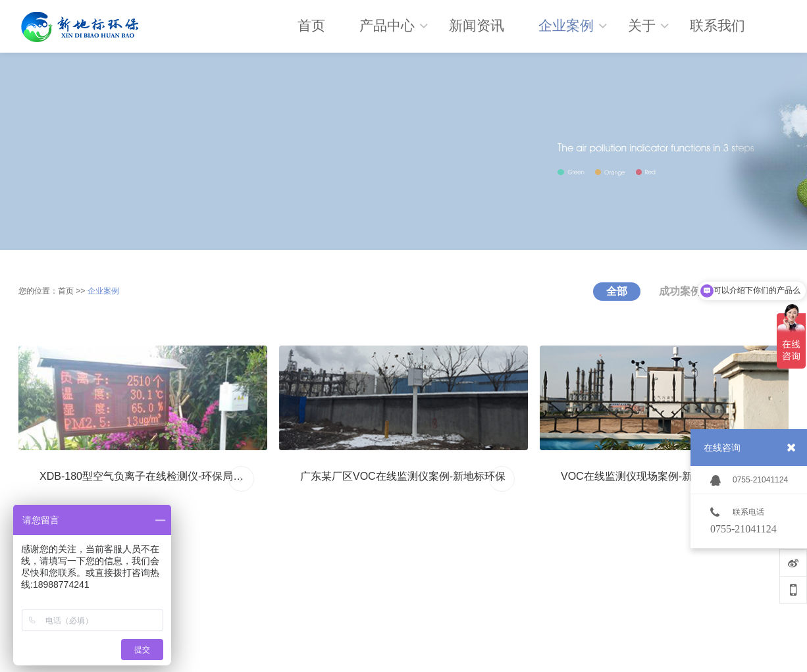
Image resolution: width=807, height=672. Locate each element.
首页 (66, 291)
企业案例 (103, 291)
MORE (242, 479)
